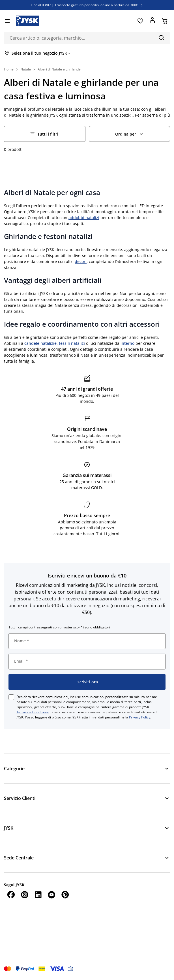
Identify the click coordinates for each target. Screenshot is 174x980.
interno (128, 343)
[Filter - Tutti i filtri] (45, 134)
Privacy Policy (140, 717)
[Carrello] (165, 21)
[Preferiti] (140, 21)
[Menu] (7, 21)
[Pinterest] (65, 895)
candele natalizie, (41, 343)
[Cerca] (161, 37)
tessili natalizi (72, 343)
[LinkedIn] (38, 895)
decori (81, 261)
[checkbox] (11, 697)
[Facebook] (11, 895)
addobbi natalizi (84, 218)
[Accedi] (152, 21)
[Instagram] (24, 895)
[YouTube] (51, 895)
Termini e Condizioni (33, 712)
